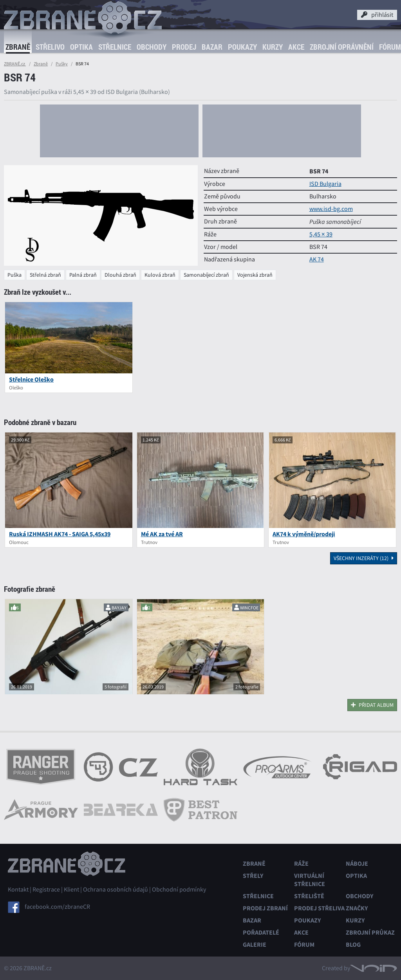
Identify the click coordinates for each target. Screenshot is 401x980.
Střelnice (115, 47)
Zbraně (18, 47)
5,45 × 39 (321, 234)
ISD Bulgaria (325, 184)
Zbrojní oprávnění (342, 47)
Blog (353, 945)
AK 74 (317, 259)
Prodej (184, 47)
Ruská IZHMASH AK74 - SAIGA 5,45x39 (60, 534)
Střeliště (309, 896)
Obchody (152, 47)
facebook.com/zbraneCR (57, 907)
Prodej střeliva (319, 908)
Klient (71, 890)
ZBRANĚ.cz (15, 64)
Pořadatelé (261, 932)
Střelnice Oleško (31, 379)
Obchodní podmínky (179, 890)
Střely (253, 876)
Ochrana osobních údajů (116, 890)
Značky (357, 908)
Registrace (46, 890)
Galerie (255, 945)
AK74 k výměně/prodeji (304, 534)
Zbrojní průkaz (370, 932)
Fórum (304, 945)
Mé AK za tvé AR (162, 534)
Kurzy (273, 47)
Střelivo (50, 47)
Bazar (212, 47)
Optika (81, 47)
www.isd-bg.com (331, 209)
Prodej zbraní (265, 908)
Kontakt (18, 890)
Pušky (62, 64)
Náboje (357, 864)
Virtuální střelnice (310, 880)
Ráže (301, 864)
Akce (296, 47)
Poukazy (242, 47)
